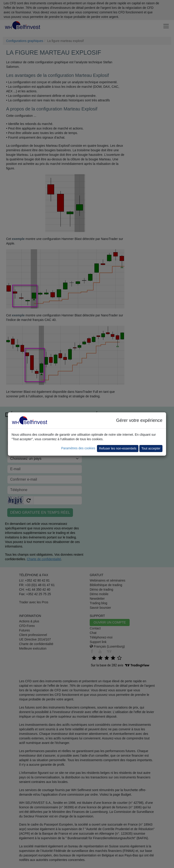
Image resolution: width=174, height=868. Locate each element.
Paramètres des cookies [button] (78, 448)
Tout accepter (151, 448)
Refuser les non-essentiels (118, 448)
